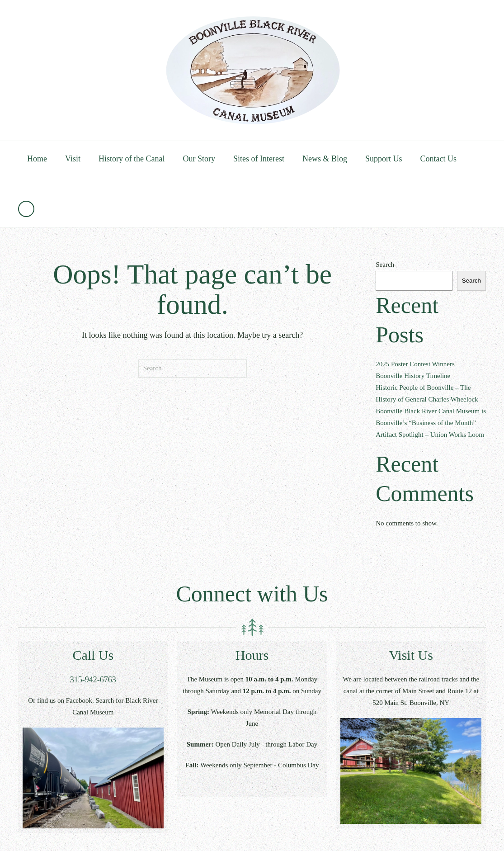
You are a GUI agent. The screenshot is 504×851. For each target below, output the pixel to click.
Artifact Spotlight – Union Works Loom (430, 435)
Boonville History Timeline (413, 376)
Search (385, 265)
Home (37, 159)
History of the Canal (132, 159)
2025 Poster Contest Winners (415, 364)
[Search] (193, 369)
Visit (73, 159)
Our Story (199, 159)
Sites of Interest (259, 159)
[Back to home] (252, 70)
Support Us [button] (384, 159)
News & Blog (325, 159)
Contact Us (438, 159)
